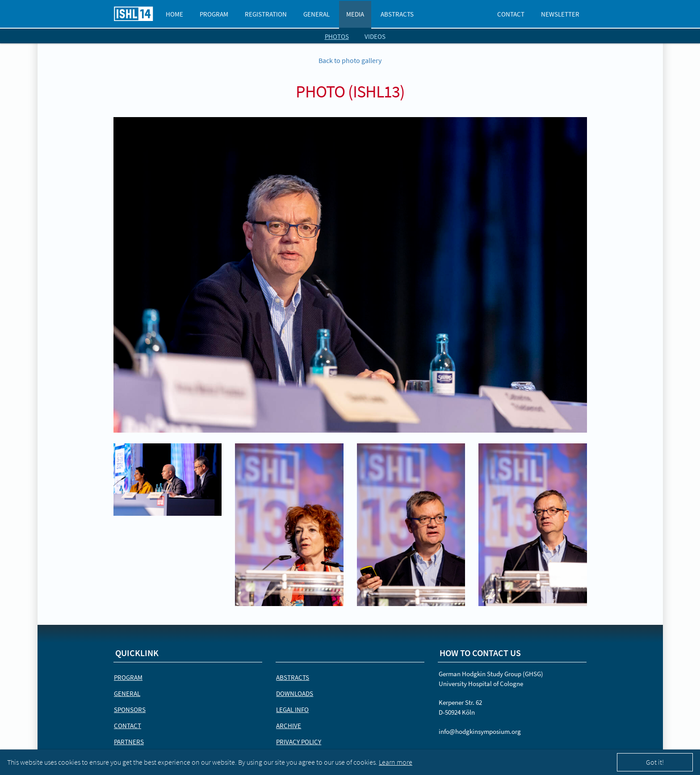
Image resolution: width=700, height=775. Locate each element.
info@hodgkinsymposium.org (480, 731)
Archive (289, 726)
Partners (129, 742)
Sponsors (130, 710)
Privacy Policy (299, 742)
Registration (266, 14)
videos (375, 36)
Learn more (396, 762)
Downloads (295, 693)
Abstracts (397, 14)
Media (355, 14)
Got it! (655, 762)
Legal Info (292, 710)
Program (214, 14)
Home (174, 14)
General (316, 14)
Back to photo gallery (350, 60)
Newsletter (560, 14)
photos (337, 36)
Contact (511, 14)
